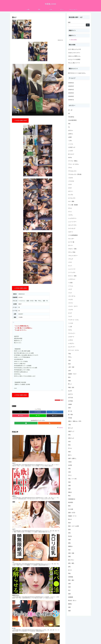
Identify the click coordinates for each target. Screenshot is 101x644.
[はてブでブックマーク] (55, 412)
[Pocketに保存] (21, 416)
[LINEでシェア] (38, 416)
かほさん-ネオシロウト (74, 53)
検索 (69, 22)
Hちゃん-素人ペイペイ (74, 63)
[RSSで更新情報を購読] (39, 423)
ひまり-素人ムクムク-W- (75, 49)
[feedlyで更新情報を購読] (36, 423)
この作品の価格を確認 (20, 120)
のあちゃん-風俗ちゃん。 (75, 56)
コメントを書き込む (38, 628)
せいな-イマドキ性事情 (74, 59)
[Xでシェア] (21, 412)
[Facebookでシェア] (38, 412)
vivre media (74, 40)
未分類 (14, 406)
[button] (55, 416)
